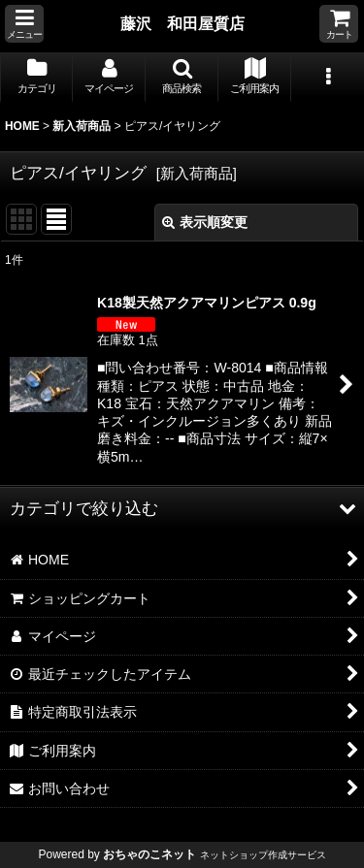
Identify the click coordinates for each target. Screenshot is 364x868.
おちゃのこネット (149, 854)
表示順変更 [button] (205, 222)
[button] (24, 24)
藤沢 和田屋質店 (182, 23)
